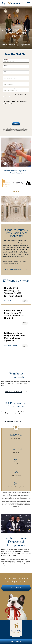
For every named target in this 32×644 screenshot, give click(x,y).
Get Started (16, 642)
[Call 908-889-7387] (4, 3)
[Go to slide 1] (14, 192)
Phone (5, 77)
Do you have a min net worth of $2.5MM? (15, 95)
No (10, 97)
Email (5, 71)
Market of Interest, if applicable (9, 89)
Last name (6, 66)
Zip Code (6, 83)
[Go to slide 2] (16, 192)
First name (6, 60)
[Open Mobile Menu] (28, 3)
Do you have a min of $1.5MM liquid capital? (15, 102)
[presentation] (16, 112)
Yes (5, 97)
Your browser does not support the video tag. (16, 152)
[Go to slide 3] (18, 192)
